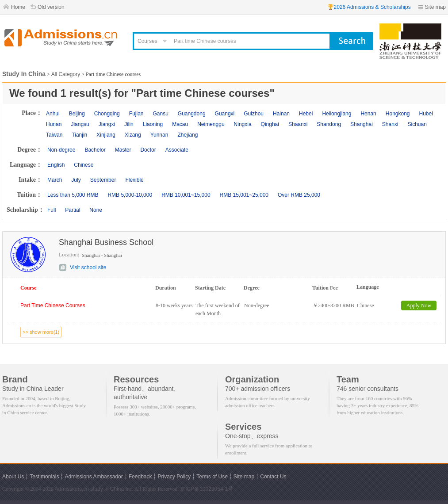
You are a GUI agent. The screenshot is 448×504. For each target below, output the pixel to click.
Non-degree (61, 150)
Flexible (134, 180)
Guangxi (225, 114)
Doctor (148, 150)
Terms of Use (212, 477)
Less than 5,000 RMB (73, 195)
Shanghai (362, 124)
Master (123, 150)
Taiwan (54, 135)
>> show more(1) (41, 332)
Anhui (53, 114)
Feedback (140, 477)
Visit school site (88, 267)
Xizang (133, 135)
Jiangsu (80, 124)
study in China (107, 489)
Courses (147, 41)
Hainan (281, 114)
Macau (180, 124)
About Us (13, 477)
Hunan (54, 124)
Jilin (129, 124)
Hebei (306, 114)
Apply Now (419, 305)
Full (52, 210)
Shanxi (390, 124)
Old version (51, 7)
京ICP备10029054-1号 (207, 489)
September (103, 180)
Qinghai (270, 124)
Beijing (77, 114)
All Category (66, 74)
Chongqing (107, 114)
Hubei (426, 114)
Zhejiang (188, 135)
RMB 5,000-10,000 (130, 195)
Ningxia (243, 124)
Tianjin (79, 135)
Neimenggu (211, 124)
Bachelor (95, 150)
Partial (73, 210)
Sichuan (417, 124)
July (76, 180)
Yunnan (159, 135)
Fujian (136, 114)
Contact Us (273, 477)
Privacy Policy (174, 477)
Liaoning (153, 124)
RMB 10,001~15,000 (186, 195)
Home (18, 7)
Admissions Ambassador (94, 477)
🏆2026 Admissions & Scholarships (369, 7)
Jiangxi (107, 124)
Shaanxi (298, 124)
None (96, 210)
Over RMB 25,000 (299, 195)
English (56, 165)
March (55, 180)
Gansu (160, 114)
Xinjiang (106, 135)
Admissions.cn (72, 489)
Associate (177, 150)
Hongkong (398, 114)
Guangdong (192, 114)
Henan (368, 114)
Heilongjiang (337, 114)
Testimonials (44, 477)
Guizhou (254, 114)
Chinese (84, 165)
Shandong (329, 124)
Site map (435, 7)
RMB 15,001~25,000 (244, 195)
